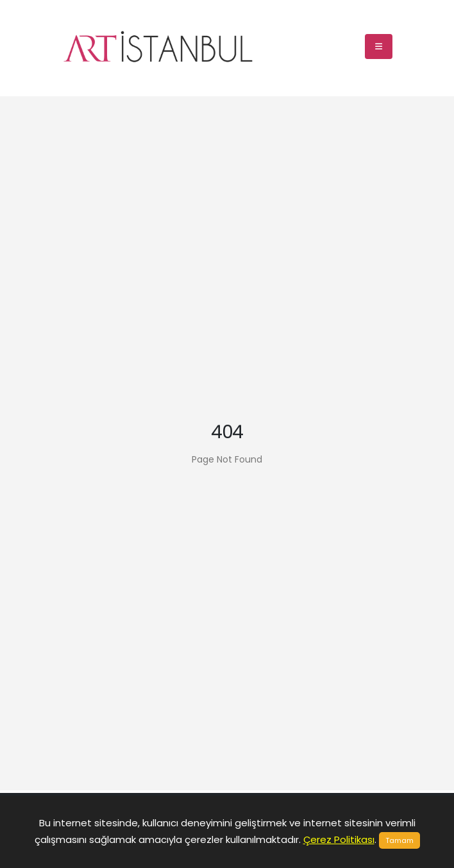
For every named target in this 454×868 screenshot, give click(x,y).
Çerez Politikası (339, 839)
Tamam (399, 840)
